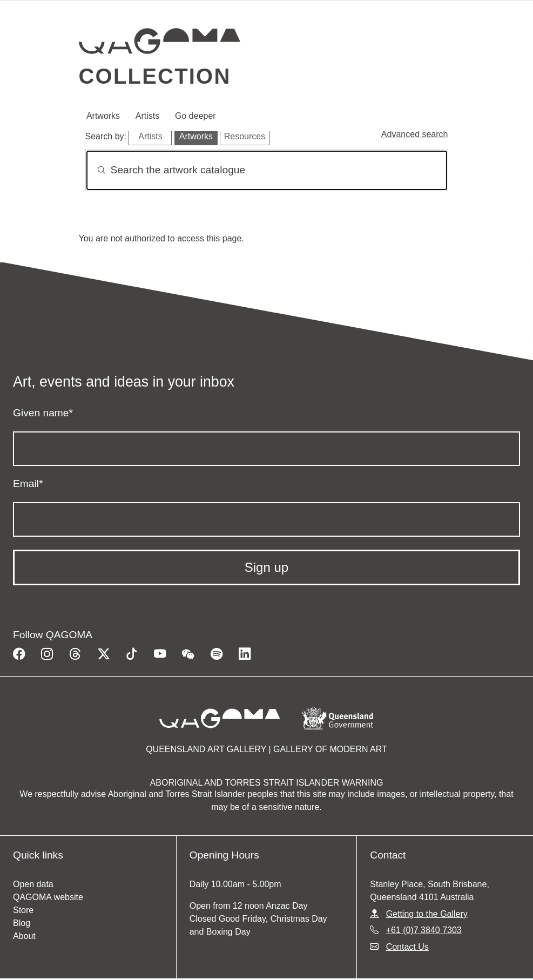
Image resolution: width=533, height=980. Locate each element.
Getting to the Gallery (427, 914)
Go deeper (195, 116)
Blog (22, 923)
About (24, 936)
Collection (155, 76)
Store (23, 910)
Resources (245, 136)
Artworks (103, 116)
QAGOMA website (48, 897)
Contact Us (407, 947)
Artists (147, 116)
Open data (33, 884)
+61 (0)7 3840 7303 (424, 930)
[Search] (267, 170)
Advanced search (415, 134)
